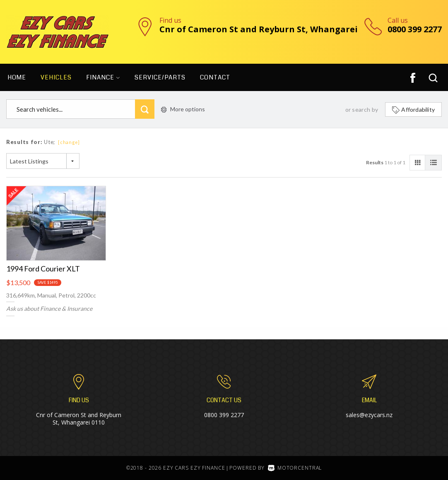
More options (183, 109)
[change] (69, 142)
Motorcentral (295, 468)
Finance (103, 77)
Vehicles (56, 77)
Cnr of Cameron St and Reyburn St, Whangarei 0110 (79, 419)
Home (17, 77)
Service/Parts (160, 77)
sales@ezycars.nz (369, 415)
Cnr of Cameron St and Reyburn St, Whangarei (259, 29)
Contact (215, 77)
